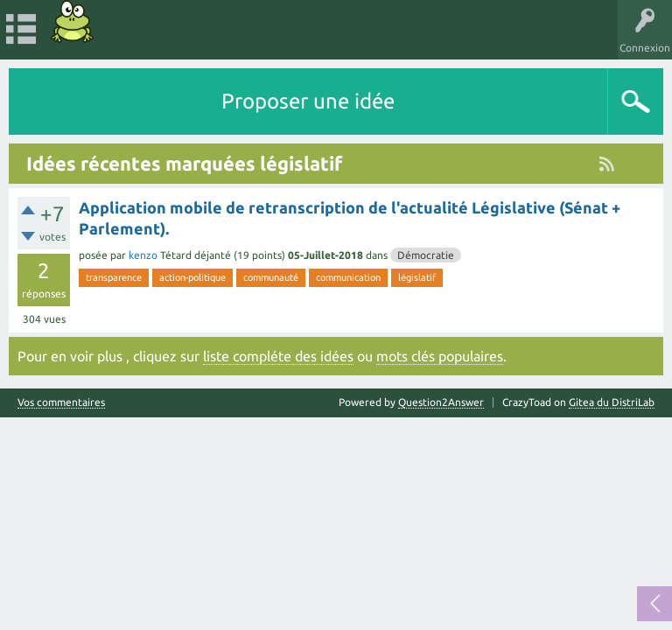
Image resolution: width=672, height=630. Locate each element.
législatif (417, 277)
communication (348, 277)
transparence (114, 277)
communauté (271, 277)
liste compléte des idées (278, 356)
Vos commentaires (61, 402)
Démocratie (426, 255)
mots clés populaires (440, 356)
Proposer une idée (308, 101)
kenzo (143, 255)
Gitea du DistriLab (612, 402)
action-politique (192, 277)
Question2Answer (441, 402)
